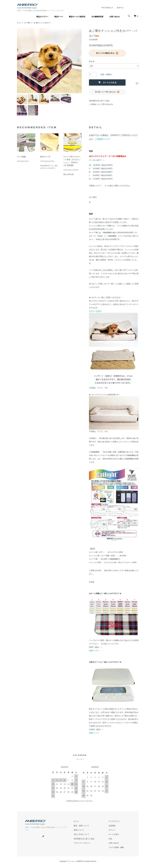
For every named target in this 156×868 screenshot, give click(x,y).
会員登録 (112, 829)
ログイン (120, 8)
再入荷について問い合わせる (107, 92)
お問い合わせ (115, 17)
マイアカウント (107, 8)
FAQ (110, 841)
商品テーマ (59, 17)
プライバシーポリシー (82, 845)
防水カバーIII (45, 161)
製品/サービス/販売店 (77, 17)
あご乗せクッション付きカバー (46, 23)
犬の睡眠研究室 (97, 17)
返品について (79, 833)
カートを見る (114, 837)
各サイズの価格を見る (107, 53)
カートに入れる (107, 82)
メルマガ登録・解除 (116, 849)
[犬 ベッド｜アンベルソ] (135, 16)
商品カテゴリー (42, 17)
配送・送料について (81, 829)
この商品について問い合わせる (101, 104)
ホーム (19, 23)
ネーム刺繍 (21, 161)
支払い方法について (81, 837)
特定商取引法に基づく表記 (99, 101)
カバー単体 (29, 23)
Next (78, 61)
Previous (21, 61)
